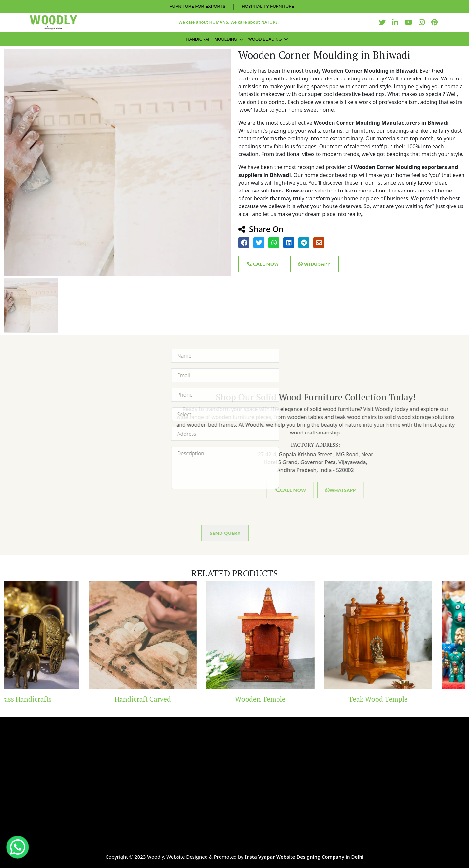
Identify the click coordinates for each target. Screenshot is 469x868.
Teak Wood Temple (411, 699)
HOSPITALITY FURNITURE (268, 6)
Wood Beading (265, 39)
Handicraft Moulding (212, 39)
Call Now (263, 264)
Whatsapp (314, 264)
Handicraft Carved (176, 699)
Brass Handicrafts (58, 699)
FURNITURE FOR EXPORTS (198, 6)
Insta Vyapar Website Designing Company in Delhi (304, 857)
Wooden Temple (293, 699)
